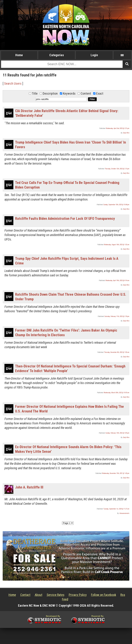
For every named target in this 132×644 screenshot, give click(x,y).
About (39, 595)
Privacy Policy (78, 595)
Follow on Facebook (104, 595)
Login (94, 55)
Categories (57, 55)
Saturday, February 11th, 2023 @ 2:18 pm (117, 316)
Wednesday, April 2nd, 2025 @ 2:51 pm (118, 128)
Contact (25, 595)
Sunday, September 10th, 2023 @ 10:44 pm (116, 205)
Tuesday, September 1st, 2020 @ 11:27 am (116, 509)
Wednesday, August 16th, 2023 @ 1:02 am (117, 245)
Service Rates (56, 595)
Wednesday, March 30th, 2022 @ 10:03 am (117, 393)
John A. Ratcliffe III (29, 487)
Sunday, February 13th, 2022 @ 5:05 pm (117, 433)
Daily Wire (126, 133)
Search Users (13, 83)
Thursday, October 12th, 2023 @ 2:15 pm (117, 169)
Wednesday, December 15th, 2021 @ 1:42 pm (116, 473)
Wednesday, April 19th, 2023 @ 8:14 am (117, 280)
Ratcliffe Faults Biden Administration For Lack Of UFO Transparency (65, 219)
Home (19, 55)
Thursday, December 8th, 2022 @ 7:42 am (117, 352)
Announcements (124, 513)
